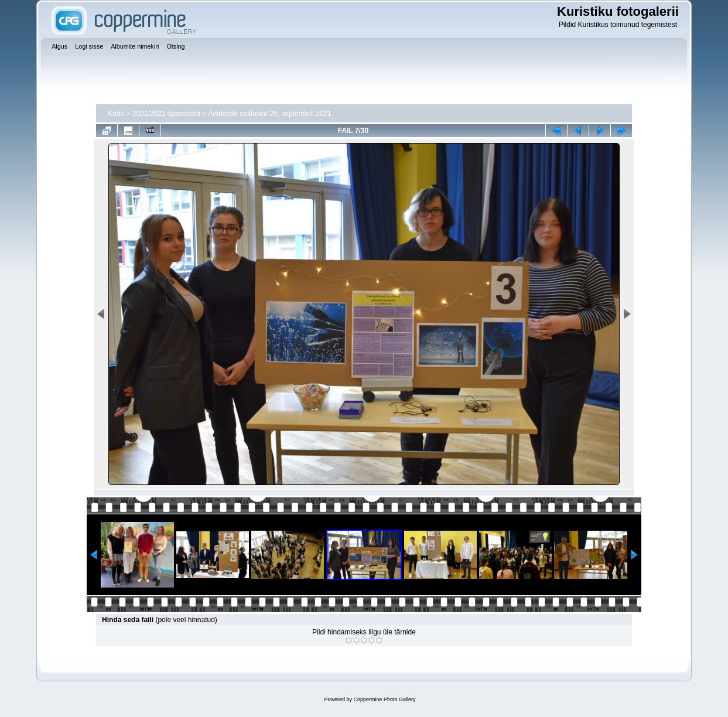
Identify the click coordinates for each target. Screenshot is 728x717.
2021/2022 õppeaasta (166, 114)
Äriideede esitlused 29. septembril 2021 (270, 114)
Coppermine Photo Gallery (384, 699)
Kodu (116, 114)
